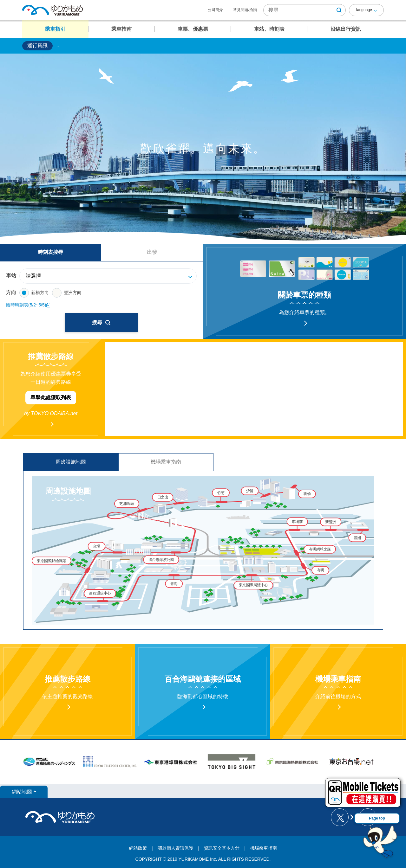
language (364, 10)
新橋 (307, 494)
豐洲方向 (67, 293)
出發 (152, 252)
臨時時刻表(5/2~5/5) (28, 305)
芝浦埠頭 (127, 503)
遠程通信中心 (100, 593)
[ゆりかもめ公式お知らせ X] (342, 817)
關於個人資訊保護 (175, 848)
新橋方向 (34, 293)
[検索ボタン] (339, 10)
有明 (321, 570)
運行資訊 (37, 45)
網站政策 (138, 848)
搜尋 (101, 323)
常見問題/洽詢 (245, 10)
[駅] (111, 276)
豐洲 (357, 538)
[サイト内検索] (304, 10)
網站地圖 (22, 792)
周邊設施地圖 (71, 462)
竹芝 (221, 493)
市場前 (297, 521)
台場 (97, 546)
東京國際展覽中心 (253, 585)
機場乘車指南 (166, 462)
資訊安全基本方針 (222, 848)
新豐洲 (331, 522)
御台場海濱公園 (161, 559)
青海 (174, 584)
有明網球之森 (320, 549)
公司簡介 (215, 10)
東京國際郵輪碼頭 (51, 561)
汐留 (250, 491)
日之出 (163, 497)
